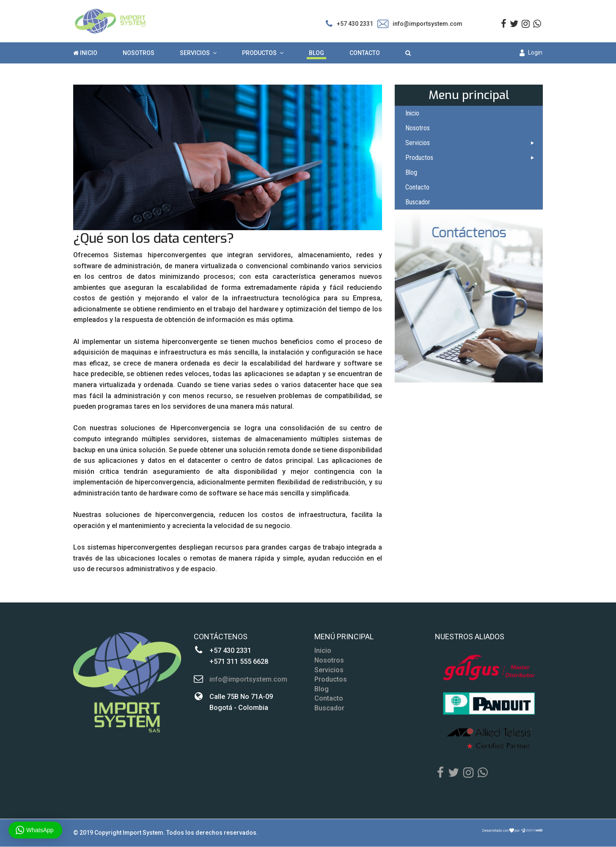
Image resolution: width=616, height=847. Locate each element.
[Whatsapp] (483, 773)
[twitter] (514, 24)
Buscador (418, 202)
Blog (316, 53)
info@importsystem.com (428, 24)
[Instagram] (526, 24)
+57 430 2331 (355, 24)
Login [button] (531, 53)
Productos (259, 53)
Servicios (195, 53)
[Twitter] (454, 773)
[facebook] (504, 24)
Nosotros (139, 53)
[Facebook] (440, 773)
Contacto (365, 53)
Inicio (85, 53)
